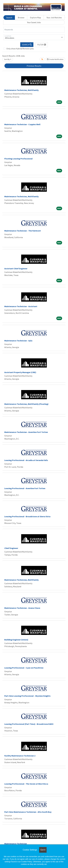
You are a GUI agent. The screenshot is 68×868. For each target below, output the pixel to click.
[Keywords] (34, 30)
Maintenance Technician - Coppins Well (22, 124)
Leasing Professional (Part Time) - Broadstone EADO (29, 724)
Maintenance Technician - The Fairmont (23, 231)
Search (9, 18)
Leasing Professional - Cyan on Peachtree (24, 668)
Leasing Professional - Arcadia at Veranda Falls (26, 460)
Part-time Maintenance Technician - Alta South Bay (28, 812)
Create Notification (55, 59)
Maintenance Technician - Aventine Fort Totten (26, 432)
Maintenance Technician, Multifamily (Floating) (26, 404)
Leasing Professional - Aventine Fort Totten (25, 488)
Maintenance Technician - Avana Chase (22, 608)
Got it (43, 850)
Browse (21, 18)
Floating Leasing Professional (18, 159)
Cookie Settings (30, 850)
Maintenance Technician (16, 844)
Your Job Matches (54, 18)
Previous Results (34, 66)
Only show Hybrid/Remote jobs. (20, 49)
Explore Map (35, 18)
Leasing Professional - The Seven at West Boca (26, 784)
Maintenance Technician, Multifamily (21, 90)
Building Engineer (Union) (16, 640)
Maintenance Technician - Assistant (21, 306)
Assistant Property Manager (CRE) (20, 372)
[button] (42, 45)
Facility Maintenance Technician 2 (20, 756)
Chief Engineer (11, 548)
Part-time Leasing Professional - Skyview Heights (27, 696)
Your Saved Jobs (34, 22)
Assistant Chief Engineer (16, 269)
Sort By (7, 59)
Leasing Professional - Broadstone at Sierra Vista (27, 516)
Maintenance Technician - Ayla (18, 341)
